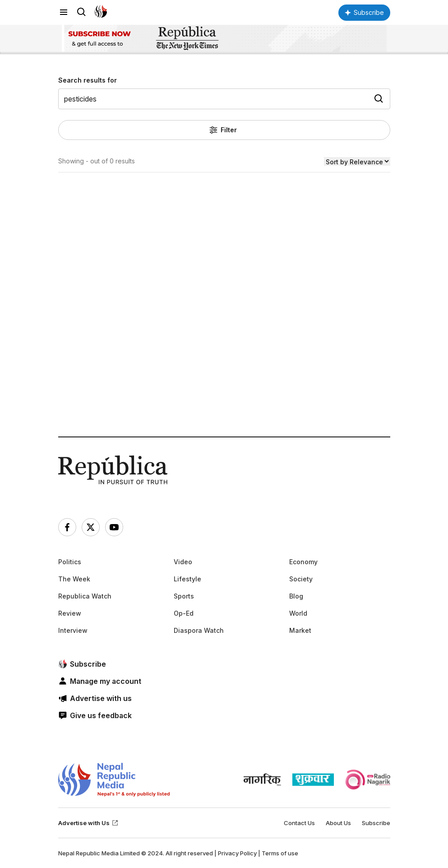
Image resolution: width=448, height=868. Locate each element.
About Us (338, 823)
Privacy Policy (237, 853)
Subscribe (376, 823)
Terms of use (280, 853)
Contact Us (299, 823)
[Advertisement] (224, 337)
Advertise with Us (88, 823)
